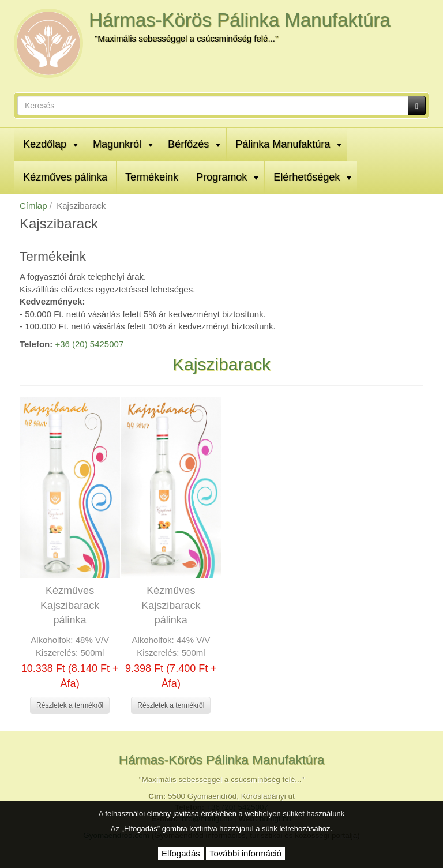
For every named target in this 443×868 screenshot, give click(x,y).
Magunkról (123, 144)
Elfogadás (181, 853)
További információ (245, 853)
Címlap (33, 206)
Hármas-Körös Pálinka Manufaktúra (240, 20)
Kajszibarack (221, 364)
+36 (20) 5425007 (89, 344)
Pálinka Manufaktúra (288, 144)
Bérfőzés (194, 144)
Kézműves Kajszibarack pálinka (70, 605)
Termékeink (152, 177)
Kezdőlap (50, 144)
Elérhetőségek (312, 177)
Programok (227, 177)
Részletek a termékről (70, 705)
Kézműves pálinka (65, 177)
